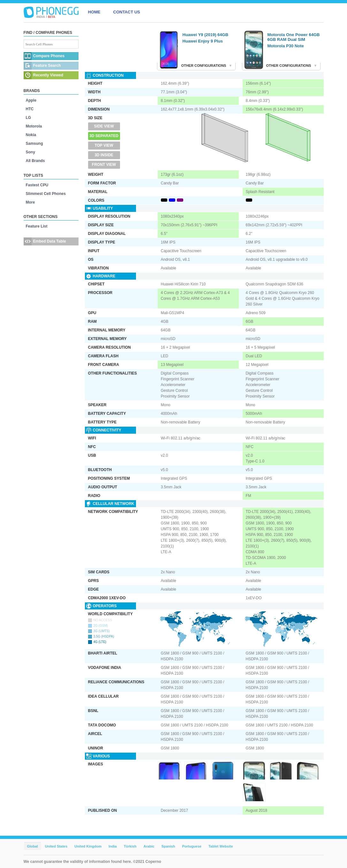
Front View (104, 165)
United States (56, 846)
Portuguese (192, 846)
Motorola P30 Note (286, 46)
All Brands (35, 161)
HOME (94, 12)
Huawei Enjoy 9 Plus (203, 41)
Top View (104, 145)
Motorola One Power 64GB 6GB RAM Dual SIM (294, 37)
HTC (30, 109)
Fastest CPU (37, 185)
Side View (104, 126)
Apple (31, 100)
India (113, 846)
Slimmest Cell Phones (46, 194)
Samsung (34, 143)
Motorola (34, 126)
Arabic (149, 846)
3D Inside (104, 155)
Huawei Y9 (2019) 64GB (206, 35)
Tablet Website (221, 846)
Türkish (130, 846)
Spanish (168, 846)
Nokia (31, 135)
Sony (30, 152)
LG (29, 118)
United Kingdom (88, 846)
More (30, 202)
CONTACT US (127, 12)
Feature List (37, 226)
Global (33, 846)
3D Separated (104, 136)
